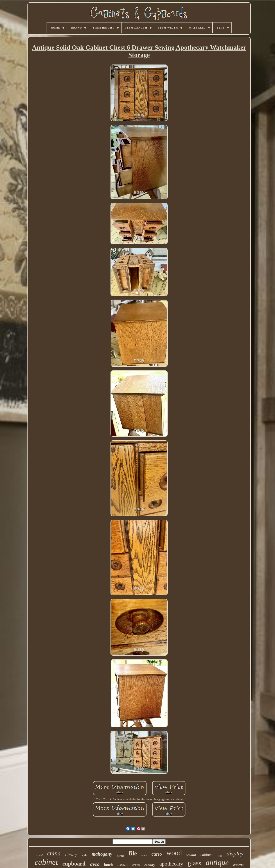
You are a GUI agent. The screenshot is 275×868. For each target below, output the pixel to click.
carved (39, 855)
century (150, 865)
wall (220, 856)
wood (174, 853)
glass (194, 863)
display (235, 854)
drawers (238, 865)
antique (217, 862)
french (122, 864)
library (71, 854)
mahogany (102, 854)
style (84, 855)
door (144, 855)
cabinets (207, 855)
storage (120, 856)
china (54, 853)
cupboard (74, 864)
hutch (108, 865)
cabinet (46, 862)
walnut (191, 855)
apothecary (171, 864)
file (133, 853)
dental (136, 865)
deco (95, 864)
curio (157, 854)
